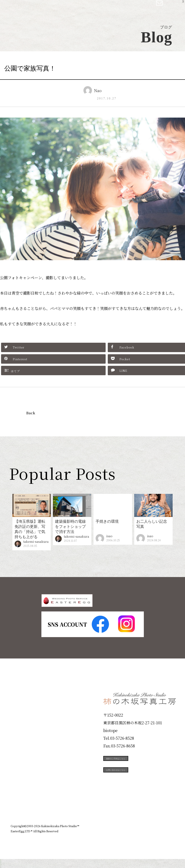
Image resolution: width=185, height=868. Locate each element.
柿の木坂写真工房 (39, 8)
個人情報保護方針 (162, 825)
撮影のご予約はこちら (135, 771)
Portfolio (23, 753)
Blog (17, 799)
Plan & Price (28, 707)
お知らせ (137, 825)
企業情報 (117, 825)
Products (23, 738)
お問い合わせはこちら (135, 791)
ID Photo (23, 722)
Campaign (25, 768)
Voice (18, 784)
